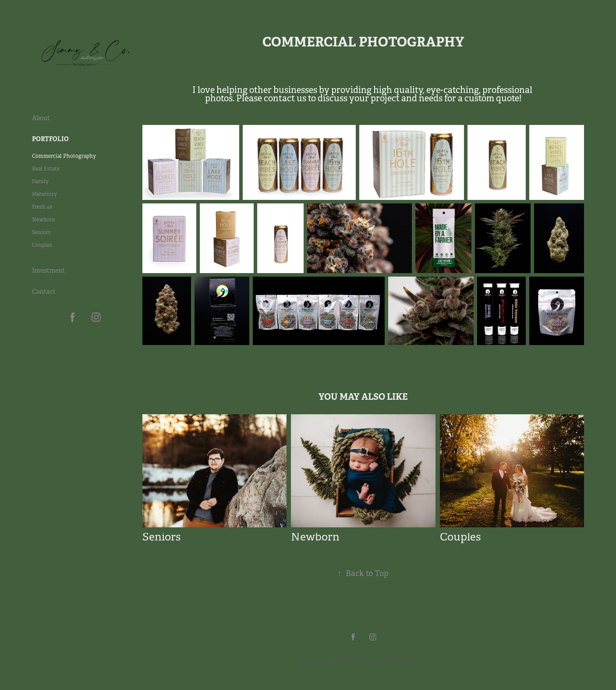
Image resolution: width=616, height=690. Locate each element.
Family (40, 181)
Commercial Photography (64, 156)
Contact (44, 292)
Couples (42, 245)
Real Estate (46, 169)
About (41, 118)
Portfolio (50, 139)
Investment (48, 270)
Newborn (44, 220)
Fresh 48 (42, 207)
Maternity (44, 194)
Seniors (41, 232)
